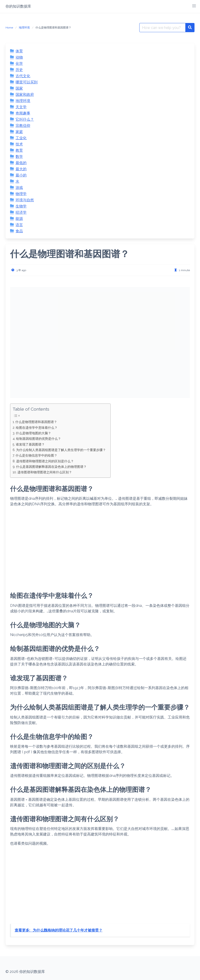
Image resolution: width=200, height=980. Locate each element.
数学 (19, 157)
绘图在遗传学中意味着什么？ (37, 428)
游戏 (19, 188)
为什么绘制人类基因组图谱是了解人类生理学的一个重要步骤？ (61, 450)
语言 (19, 225)
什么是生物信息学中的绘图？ (36, 455)
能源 (19, 219)
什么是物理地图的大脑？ (33, 433)
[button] (194, 6)
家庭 (19, 132)
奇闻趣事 (23, 113)
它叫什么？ (25, 119)
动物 (19, 57)
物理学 (21, 194)
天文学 (21, 107)
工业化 (21, 138)
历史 (19, 70)
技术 (19, 144)
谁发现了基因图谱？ (30, 444)
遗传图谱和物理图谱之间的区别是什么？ (45, 461)
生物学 (21, 206)
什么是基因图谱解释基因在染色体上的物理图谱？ (51, 467)
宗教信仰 (23, 126)
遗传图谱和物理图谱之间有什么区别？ (45, 472)
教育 (19, 150)
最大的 (21, 169)
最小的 (21, 175)
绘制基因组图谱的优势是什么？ (38, 439)
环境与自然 (25, 200)
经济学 (21, 212)
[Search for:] (162, 28)
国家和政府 (25, 95)
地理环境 (24, 28)
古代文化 (23, 76)
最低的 (21, 163)
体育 (19, 51)
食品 (19, 231)
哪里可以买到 (27, 82)
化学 (19, 64)
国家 (19, 88)
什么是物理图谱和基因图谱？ (36, 422)
